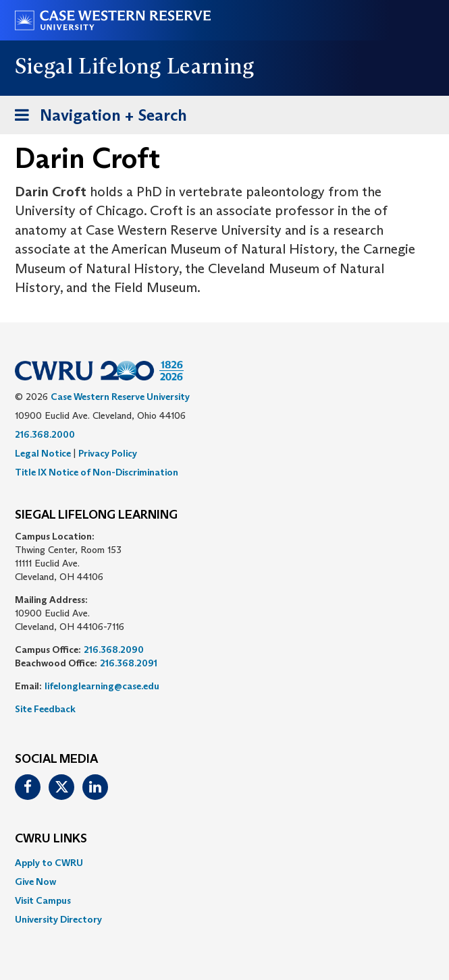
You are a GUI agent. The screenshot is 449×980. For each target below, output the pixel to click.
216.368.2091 (129, 663)
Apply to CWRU (49, 863)
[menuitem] (224, 863)
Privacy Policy (108, 453)
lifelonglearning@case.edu (102, 686)
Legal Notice (43, 453)
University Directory (58, 919)
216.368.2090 (114, 650)
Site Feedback (45, 709)
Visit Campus (43, 900)
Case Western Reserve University (120, 397)
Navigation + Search (97, 118)
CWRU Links (51, 839)
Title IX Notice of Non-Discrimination (97, 472)
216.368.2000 (45, 434)
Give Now (35, 882)
